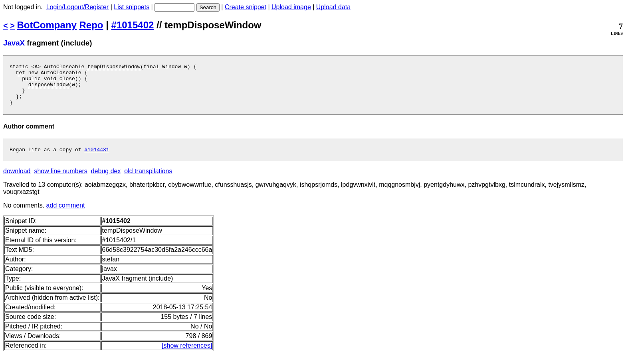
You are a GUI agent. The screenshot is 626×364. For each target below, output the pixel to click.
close (67, 82)
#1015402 (133, 25)
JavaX (14, 43)
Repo (91, 25)
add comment (66, 215)
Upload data (333, 7)
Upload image (291, 7)
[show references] (187, 355)
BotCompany (47, 25)
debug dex (106, 181)
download (17, 181)
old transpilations (148, 181)
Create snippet (246, 7)
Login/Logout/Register (78, 7)
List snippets (132, 7)
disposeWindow (49, 89)
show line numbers (60, 181)
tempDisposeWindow (114, 67)
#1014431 (97, 159)
